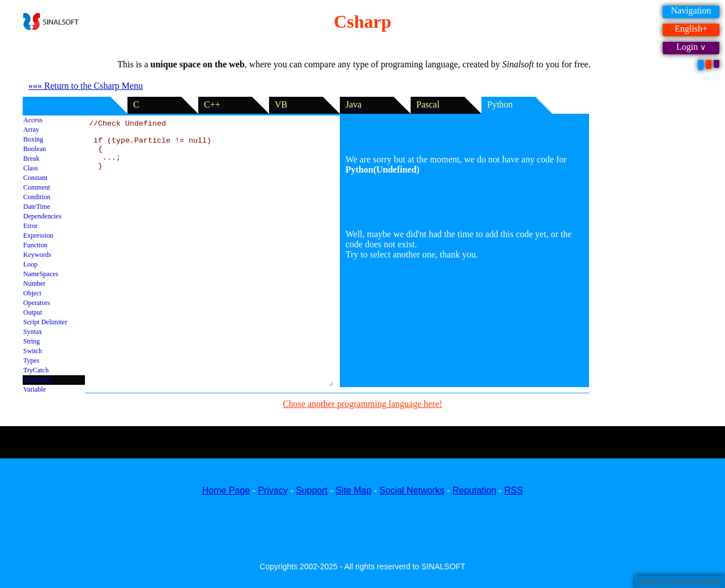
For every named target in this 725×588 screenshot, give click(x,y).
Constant (35, 178)
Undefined (38, 380)
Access (33, 120)
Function (35, 245)
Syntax (33, 332)
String (31, 341)
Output (33, 312)
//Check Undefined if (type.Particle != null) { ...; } (211, 252)
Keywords (37, 255)
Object (32, 293)
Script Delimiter (45, 322)
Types (31, 360)
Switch (33, 351)
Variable (35, 389)
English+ (691, 29)
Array (31, 130)
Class (31, 168)
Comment (37, 187)
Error (30, 226)
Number (34, 284)
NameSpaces (41, 274)
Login (687, 47)
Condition (37, 197)
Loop (30, 264)
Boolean (35, 149)
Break (31, 158)
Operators (37, 303)
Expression (38, 235)
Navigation (691, 10)
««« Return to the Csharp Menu (86, 86)
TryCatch (36, 370)
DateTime (37, 207)
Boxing (33, 139)
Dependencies (42, 216)
